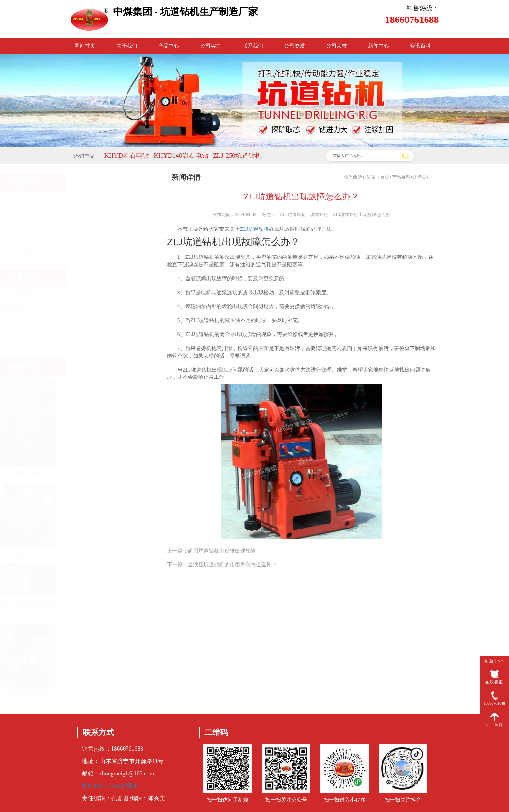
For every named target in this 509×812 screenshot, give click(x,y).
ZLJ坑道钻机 (264, 229)
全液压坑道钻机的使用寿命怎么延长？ (241, 564)
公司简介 (112, 217)
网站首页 (85, 46)
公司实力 (211, 46)
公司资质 (294, 46)
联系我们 (253, 46)
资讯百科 (420, 46)
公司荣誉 (337, 46)
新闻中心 (379, 46)
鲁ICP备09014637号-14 (111, 786)
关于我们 (127, 46)
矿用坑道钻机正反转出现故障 (231, 551)
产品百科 (410, 177)
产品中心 (169, 46)
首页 (394, 177)
